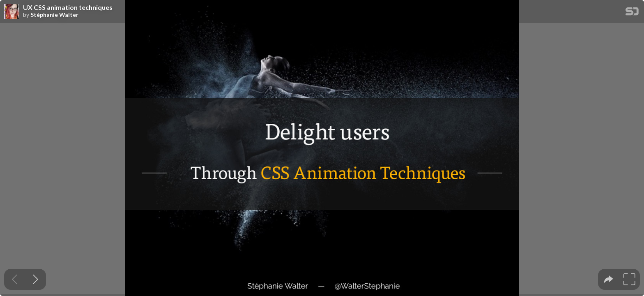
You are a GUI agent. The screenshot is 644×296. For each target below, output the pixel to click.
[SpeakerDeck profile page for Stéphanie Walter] (11, 12)
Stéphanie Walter (54, 15)
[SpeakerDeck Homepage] (632, 13)
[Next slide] (36, 279)
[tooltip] (608, 279)
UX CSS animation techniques (68, 7)
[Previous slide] (15, 279)
